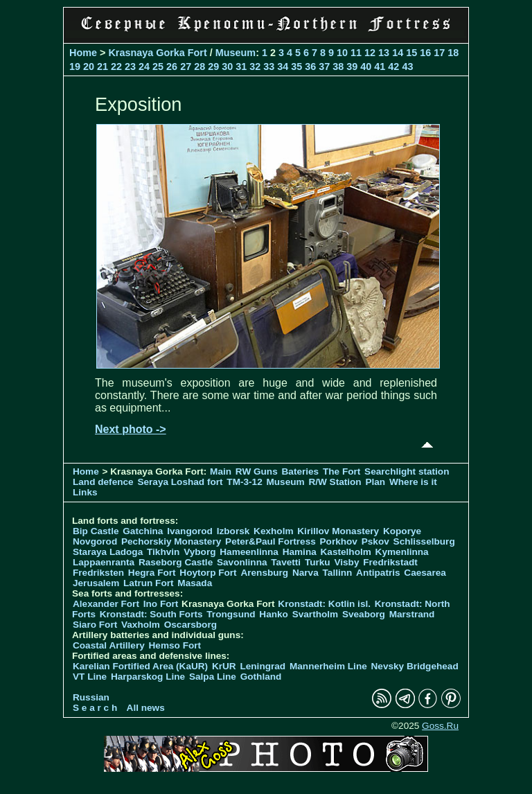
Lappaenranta (104, 562)
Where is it (413, 482)
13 (384, 53)
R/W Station (335, 482)
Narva (305, 573)
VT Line (90, 677)
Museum (236, 53)
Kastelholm (346, 552)
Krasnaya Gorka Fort (157, 53)
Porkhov (339, 541)
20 (89, 67)
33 (269, 67)
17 (439, 53)
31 (241, 67)
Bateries (301, 471)
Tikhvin (163, 552)
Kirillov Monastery (338, 531)
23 (130, 67)
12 (370, 53)
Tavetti (286, 562)
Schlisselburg (424, 541)
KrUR (224, 666)
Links (85, 492)
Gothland (261, 677)
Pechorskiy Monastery (171, 541)
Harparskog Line (148, 677)
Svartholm (315, 614)
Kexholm (273, 531)
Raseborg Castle (176, 562)
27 (186, 67)
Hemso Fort (175, 645)
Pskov (375, 541)
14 (398, 53)
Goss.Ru (440, 726)
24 (144, 67)
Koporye (402, 531)
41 (380, 67)
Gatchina (143, 531)
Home (83, 53)
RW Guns (257, 471)
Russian (91, 697)
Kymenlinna (402, 552)
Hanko (274, 614)
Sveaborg (364, 614)
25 (158, 67)
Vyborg (199, 552)
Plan (375, 482)
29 (213, 67)
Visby (346, 562)
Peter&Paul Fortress (271, 541)
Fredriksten (98, 573)
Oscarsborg (190, 625)
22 (116, 67)
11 (356, 53)
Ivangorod (190, 531)
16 (425, 53)
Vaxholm (141, 625)
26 (172, 67)
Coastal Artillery (109, 645)
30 (227, 67)
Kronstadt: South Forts (151, 614)
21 (103, 67)
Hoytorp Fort (208, 573)
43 (407, 67)
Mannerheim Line (328, 666)
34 (283, 67)
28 (199, 67)
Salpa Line (213, 677)
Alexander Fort (106, 604)
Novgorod (95, 541)
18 (453, 53)
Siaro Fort (95, 625)
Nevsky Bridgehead (415, 666)
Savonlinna (242, 562)
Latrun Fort (149, 583)
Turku (318, 562)
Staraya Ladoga (108, 552)
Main (221, 471)
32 (255, 67)
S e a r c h (95, 708)
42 (393, 67)
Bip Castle (96, 531)
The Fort (342, 471)
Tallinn (338, 573)
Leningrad (263, 666)
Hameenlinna (249, 552)
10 (342, 53)
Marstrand (412, 614)
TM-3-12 (244, 482)
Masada (195, 583)
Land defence (103, 482)
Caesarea (425, 573)
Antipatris (378, 573)
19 (75, 67)
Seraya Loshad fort (180, 482)
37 (324, 67)
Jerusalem (96, 583)
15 (411, 53)
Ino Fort (161, 604)
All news (146, 708)
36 (310, 67)
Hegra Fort (152, 573)
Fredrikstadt (390, 562)
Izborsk (233, 531)
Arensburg (264, 573)
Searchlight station (407, 471)
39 (352, 67)
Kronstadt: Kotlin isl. (324, 604)
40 (366, 67)
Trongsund (231, 614)
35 (296, 67)
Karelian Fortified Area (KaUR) (140, 666)
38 (338, 67)
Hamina (300, 552)
